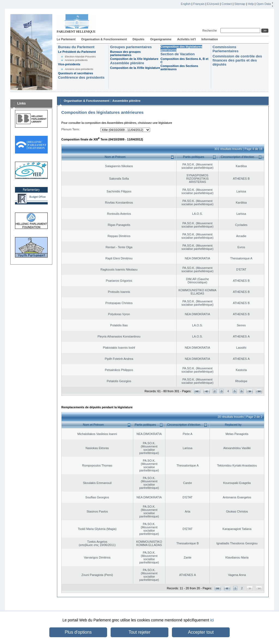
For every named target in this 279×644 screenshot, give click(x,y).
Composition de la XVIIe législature (135, 68)
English (186, 4)
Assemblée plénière (127, 63)
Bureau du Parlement (76, 47)
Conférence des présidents (81, 77)
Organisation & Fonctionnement (104, 39)
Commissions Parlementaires (225, 49)
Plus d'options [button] (78, 632)
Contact (227, 4)
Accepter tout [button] (201, 632)
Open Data (264, 4)
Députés (139, 39)
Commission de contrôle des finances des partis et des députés (237, 60)
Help (251, 4)
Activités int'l (186, 39)
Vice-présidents (69, 64)
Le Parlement (66, 39)
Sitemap (240, 4)
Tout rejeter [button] (139, 632)
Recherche (210, 30)
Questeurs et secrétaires (75, 73)
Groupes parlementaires (131, 47)
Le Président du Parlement (77, 52)
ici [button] (212, 620)
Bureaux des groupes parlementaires (125, 53)
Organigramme (161, 39)
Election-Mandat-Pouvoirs (80, 56)
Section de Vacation (178, 54)
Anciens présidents (76, 60)
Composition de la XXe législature (134, 59)
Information (210, 39)
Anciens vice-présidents (79, 69)
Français (199, 4)
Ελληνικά (213, 4)
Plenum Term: (71, 129)
